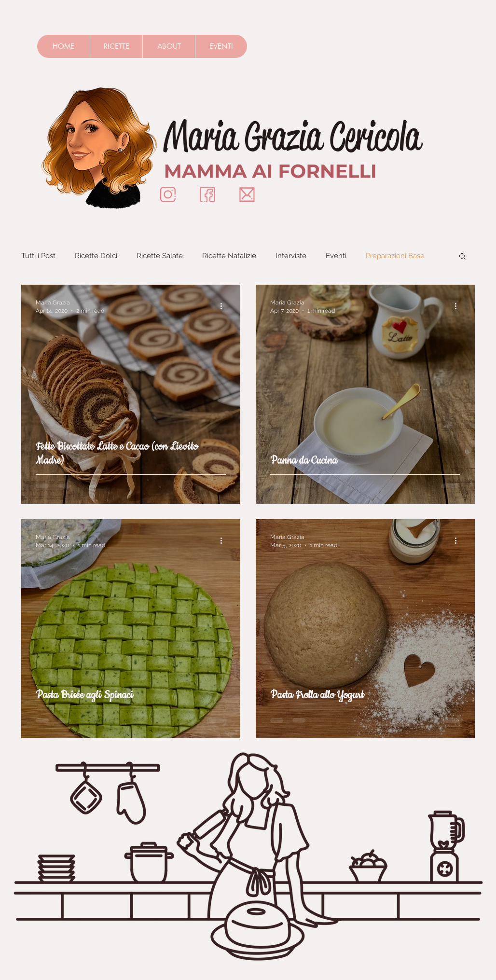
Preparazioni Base (395, 256)
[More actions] (224, 306)
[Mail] (247, 194)
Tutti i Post (38, 256)
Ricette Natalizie (229, 256)
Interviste (291, 256)
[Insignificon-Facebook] (207, 194)
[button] (462, 257)
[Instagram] (168, 194)
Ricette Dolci (96, 256)
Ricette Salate (160, 256)
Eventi (336, 256)
